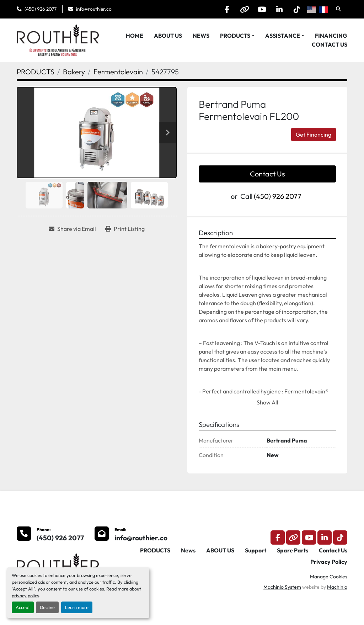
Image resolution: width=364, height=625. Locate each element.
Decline (47, 607)
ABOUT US (168, 36)
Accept (23, 607)
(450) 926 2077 (41, 9)
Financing (331, 36)
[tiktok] (296, 9)
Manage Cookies (329, 577)
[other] (242, 9)
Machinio (337, 587)
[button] (237, 36)
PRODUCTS (235, 36)
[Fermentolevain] (118, 72)
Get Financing (314, 134)
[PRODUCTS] (36, 72)
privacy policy (25, 595)
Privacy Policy (329, 562)
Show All (267, 402)
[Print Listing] (125, 229)
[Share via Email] (72, 229)
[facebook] (224, 9)
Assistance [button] (283, 36)
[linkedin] (278, 9)
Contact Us (330, 44)
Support (256, 550)
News (201, 36)
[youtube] (260, 9)
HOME (135, 36)
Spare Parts (293, 550)
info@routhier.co (94, 9)
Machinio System (282, 587)
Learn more (77, 607)
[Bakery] (74, 72)
